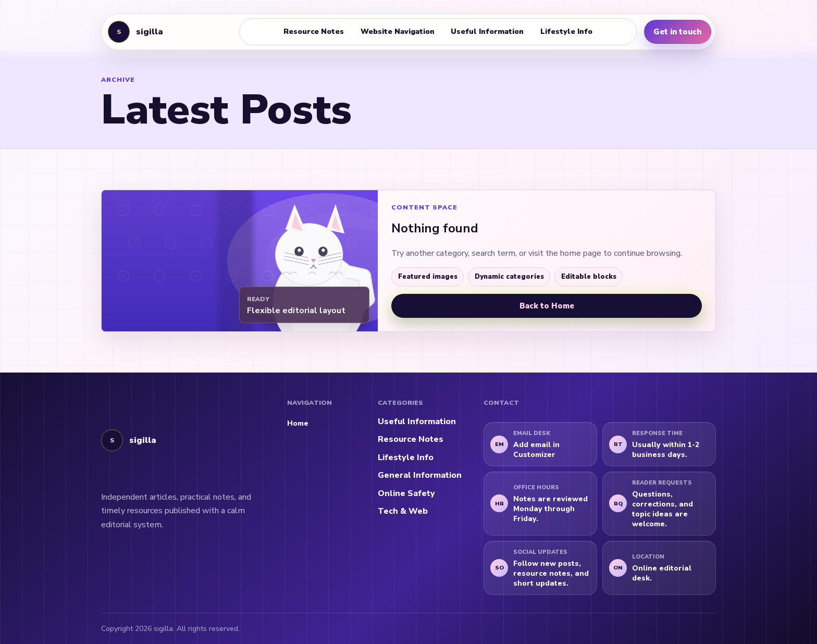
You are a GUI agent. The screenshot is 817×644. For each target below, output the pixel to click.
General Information (420, 475)
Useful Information (487, 32)
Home (298, 423)
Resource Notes (314, 32)
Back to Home (547, 306)
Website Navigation (398, 32)
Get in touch (677, 32)
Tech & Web (403, 511)
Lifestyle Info (566, 32)
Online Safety (406, 493)
